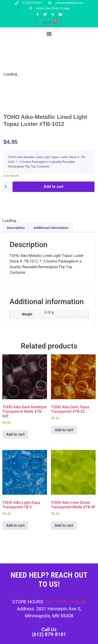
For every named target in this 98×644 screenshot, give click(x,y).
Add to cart (54, 187)
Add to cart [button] (15, 434)
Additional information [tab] (51, 228)
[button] (49, 34)
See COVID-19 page (65, 602)
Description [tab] (16, 228)
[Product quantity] (8, 187)
